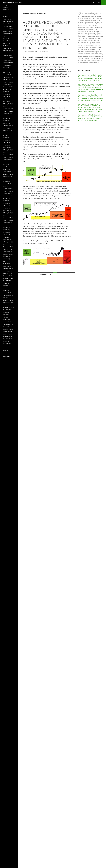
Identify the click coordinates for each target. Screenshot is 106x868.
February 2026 (7, 21)
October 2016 (7, 223)
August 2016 (6, 227)
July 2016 (6, 230)
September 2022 (7, 116)
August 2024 (6, 65)
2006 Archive (7, 356)
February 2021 (7, 126)
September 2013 (7, 307)
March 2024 (6, 75)
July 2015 (6, 259)
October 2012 (7, 334)
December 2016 (7, 218)
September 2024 (7, 63)
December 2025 (7, 26)
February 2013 (7, 324)
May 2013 (6, 317)
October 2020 (7, 133)
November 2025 (7, 29)
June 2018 (6, 181)
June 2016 (6, 232)
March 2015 (6, 266)
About (92, 2)
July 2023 (6, 92)
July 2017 (6, 201)
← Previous (42, 275)
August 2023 (6, 89)
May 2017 (6, 206)
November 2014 (7, 273)
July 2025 (6, 38)
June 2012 (6, 344)
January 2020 (7, 152)
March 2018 (6, 184)
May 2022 (6, 123)
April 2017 (6, 208)
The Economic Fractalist (13, 2)
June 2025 (6, 41)
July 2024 (6, 67)
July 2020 (6, 138)
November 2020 (7, 130)
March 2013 (6, 322)
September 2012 (7, 336)
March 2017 (6, 210)
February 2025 (7, 51)
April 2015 (6, 264)
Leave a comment (43, 52)
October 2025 (7, 31)
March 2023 (6, 101)
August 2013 (6, 310)
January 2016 (7, 244)
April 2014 (6, 290)
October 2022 (7, 114)
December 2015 (7, 247)
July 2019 (6, 164)
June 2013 (6, 315)
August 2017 (6, 198)
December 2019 (7, 155)
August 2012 (6, 339)
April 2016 (6, 237)
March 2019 (6, 172)
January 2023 (7, 106)
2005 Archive (7, 354)
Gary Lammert (83, 75)
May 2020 (6, 143)
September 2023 (7, 87)
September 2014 (7, 278)
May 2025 (6, 43)
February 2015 (7, 269)
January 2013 (7, 327)
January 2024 (7, 80)
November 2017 (7, 191)
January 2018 (7, 186)
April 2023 (6, 99)
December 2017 (7, 189)
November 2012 (7, 332)
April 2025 (6, 46)
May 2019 (6, 167)
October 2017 (7, 193)
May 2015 (6, 261)
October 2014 (7, 276)
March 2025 (6, 48)
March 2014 (6, 293)
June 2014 (6, 286)
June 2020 (6, 140)
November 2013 (7, 303)
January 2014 (7, 298)
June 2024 (6, 70)
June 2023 (6, 94)
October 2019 (7, 160)
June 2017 (6, 203)
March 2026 (6, 19)
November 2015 (7, 249)
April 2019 (6, 169)
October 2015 (7, 252)
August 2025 (6, 36)
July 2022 (6, 121)
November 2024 (7, 58)
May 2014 (6, 288)
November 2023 (7, 82)
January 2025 (7, 53)
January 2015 (7, 271)
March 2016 (6, 240)
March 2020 (6, 147)
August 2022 (6, 118)
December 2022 (7, 109)
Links (98, 2)
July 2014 (6, 283)
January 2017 (7, 215)
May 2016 (6, 235)
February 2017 (7, 213)
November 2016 (7, 220)
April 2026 (6, 17)
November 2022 (7, 111)
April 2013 (6, 319)
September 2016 (7, 225)
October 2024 (7, 60)
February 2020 (7, 150)
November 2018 (7, 177)
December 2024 (7, 55)
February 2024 (7, 77)
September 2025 (7, 34)
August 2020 (6, 135)
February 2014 (7, 295)
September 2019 (7, 162)
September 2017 (7, 196)
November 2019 (7, 157)
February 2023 (7, 104)
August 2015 (6, 256)
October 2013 (7, 305)
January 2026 (7, 24)
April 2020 (6, 145)
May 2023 (6, 97)
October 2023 (7, 84)
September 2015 (7, 254)
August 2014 (6, 281)
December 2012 (7, 329)
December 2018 (7, 174)
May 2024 (6, 72)
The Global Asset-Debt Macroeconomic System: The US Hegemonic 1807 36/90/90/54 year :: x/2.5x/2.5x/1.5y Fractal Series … (90, 118)
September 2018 (7, 179)
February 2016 (7, 242)
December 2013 (7, 300)
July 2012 (6, 341)
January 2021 (7, 128)
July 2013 (6, 312)
